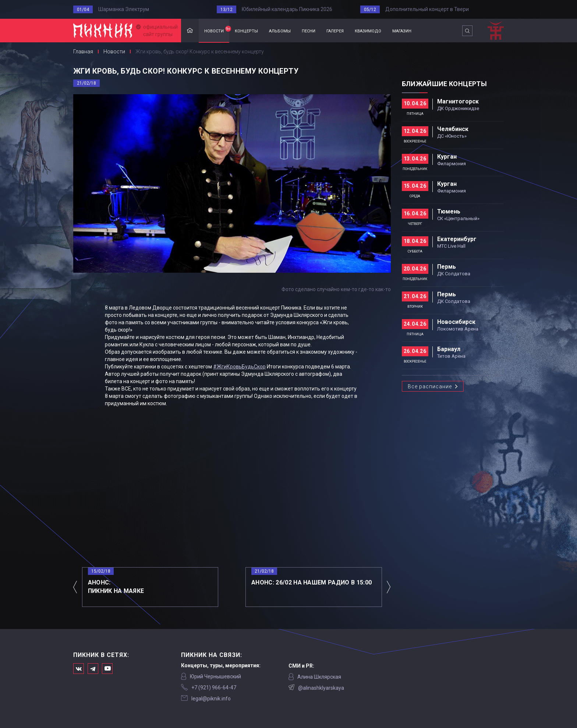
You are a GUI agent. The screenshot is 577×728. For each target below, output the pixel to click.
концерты (246, 30)
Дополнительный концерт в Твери (427, 9)
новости (217, 30)
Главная (190, 31)
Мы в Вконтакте (79, 669)
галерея (335, 30)
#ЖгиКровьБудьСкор (239, 367)
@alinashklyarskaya (321, 688)
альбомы (280, 30)
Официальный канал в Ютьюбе (107, 669)
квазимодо (368, 30)
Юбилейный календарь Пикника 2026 (287, 9)
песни (309, 30)
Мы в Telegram (93, 669)
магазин (402, 30)
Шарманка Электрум (124, 9)
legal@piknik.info (211, 699)
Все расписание (430, 386)
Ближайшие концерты (444, 84)
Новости (114, 52)
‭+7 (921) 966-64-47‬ (214, 688)
